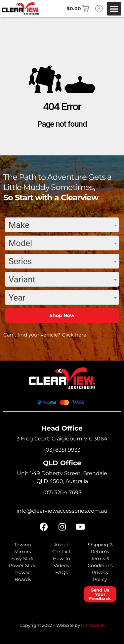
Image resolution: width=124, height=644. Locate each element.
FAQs (62, 572)
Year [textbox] (17, 298)
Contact (62, 552)
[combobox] (62, 225)
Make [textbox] (19, 225)
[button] (114, 9)
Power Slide (23, 565)
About (61, 545)
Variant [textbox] (22, 279)
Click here (74, 335)
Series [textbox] (20, 261)
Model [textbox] (20, 243)
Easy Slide (23, 559)
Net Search (93, 625)
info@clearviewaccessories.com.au (62, 511)
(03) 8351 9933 (62, 450)
